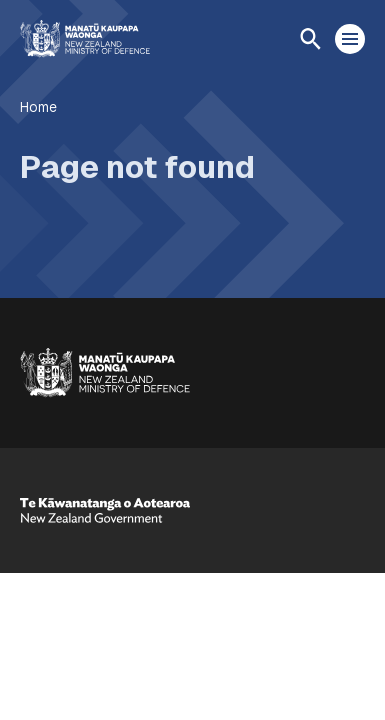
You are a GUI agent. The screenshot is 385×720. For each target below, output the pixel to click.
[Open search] (310, 39)
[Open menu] (350, 39)
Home (38, 107)
